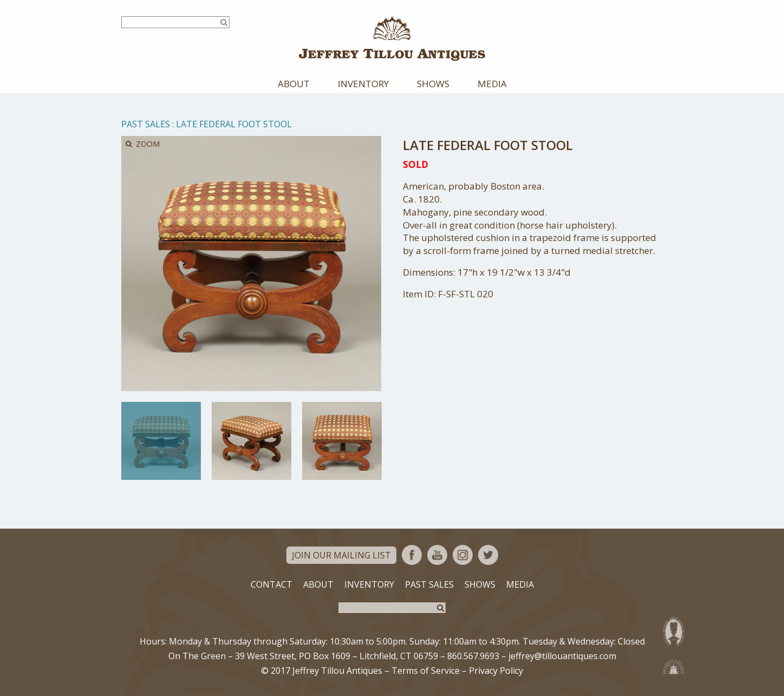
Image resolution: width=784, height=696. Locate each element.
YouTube (437, 555)
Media (492, 84)
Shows (433, 84)
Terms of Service (426, 671)
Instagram (463, 555)
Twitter (488, 555)
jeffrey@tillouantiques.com (562, 656)
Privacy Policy (496, 671)
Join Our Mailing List (341, 555)
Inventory (363, 84)
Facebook (412, 555)
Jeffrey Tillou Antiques (392, 39)
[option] (161, 441)
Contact (272, 584)
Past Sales (146, 124)
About (294, 84)
